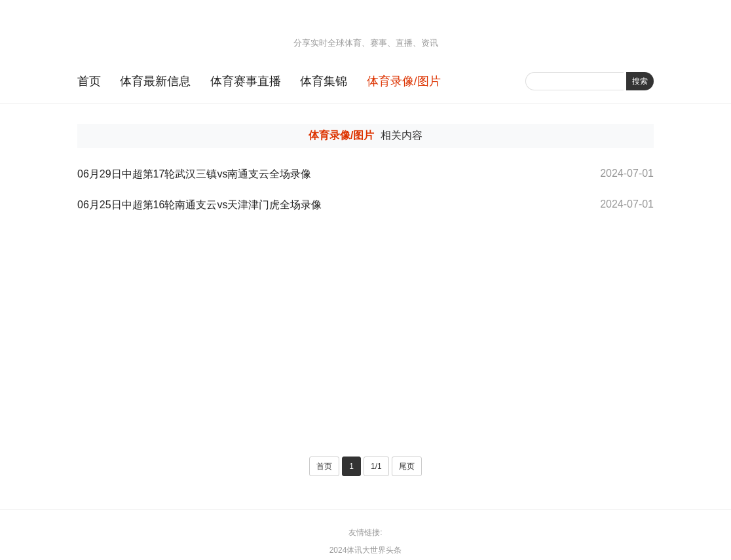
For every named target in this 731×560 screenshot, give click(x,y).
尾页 (407, 466)
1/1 (376, 466)
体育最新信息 (155, 81)
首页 (89, 81)
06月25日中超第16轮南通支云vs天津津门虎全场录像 (199, 205)
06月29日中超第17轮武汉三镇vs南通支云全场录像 (194, 174)
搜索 (640, 81)
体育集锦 (324, 81)
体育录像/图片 (404, 81)
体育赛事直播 (246, 81)
